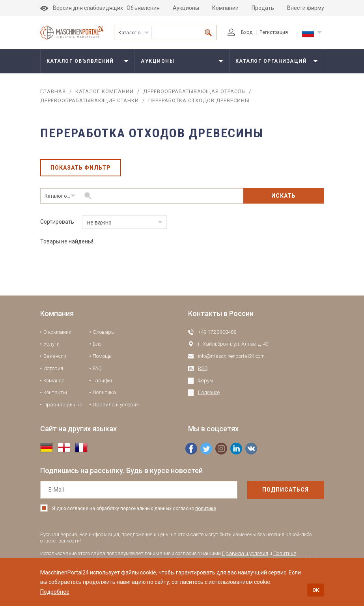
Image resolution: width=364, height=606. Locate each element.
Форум (206, 381)
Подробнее (55, 592)
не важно (99, 223)
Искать (284, 196)
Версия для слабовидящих (82, 8)
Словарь (103, 332)
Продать (263, 8)
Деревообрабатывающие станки (90, 100)
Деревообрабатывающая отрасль (194, 91)
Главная (53, 91)
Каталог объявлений (80, 61)
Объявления (143, 8)
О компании (57, 332)
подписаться (286, 490)
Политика (104, 392)
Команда (54, 381)
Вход (240, 32)
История (53, 368)
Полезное (209, 392)
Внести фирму (306, 8)
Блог (98, 344)
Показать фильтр (81, 168)
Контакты (55, 392)
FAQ (97, 368)
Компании (225, 8)
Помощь (102, 356)
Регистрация (274, 32)
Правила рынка (63, 405)
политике (206, 509)
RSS (203, 368)
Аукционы (186, 8)
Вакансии (55, 356)
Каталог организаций (135, 33)
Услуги (51, 344)
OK (316, 590)
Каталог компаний (105, 91)
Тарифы (102, 381)
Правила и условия (116, 405)
